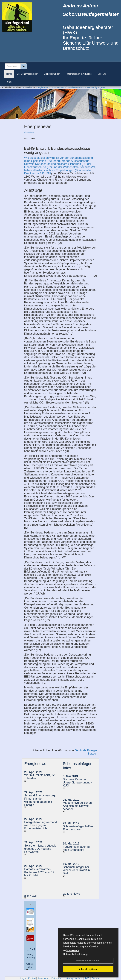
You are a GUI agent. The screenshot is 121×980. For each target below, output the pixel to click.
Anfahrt (79, 978)
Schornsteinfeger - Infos (78, 766)
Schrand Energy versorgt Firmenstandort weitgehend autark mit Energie (40, 800)
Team (9, 82)
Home (9, 74)
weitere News (71, 895)
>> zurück (29, 132)
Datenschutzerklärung (75, 954)
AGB (87, 978)
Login (23, 978)
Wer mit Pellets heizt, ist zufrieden (39, 777)
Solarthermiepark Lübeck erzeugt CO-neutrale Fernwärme (40, 849)
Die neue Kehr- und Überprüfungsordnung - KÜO (78, 783)
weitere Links (30, 966)
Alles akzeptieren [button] (88, 969)
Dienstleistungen (53, 74)
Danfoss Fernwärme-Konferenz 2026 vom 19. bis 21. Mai (40, 872)
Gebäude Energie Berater (86, 752)
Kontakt (32, 978)
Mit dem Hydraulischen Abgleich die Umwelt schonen (77, 806)
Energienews (35, 764)
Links (31, 949)
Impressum (73, 950)
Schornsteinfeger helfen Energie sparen (78, 828)
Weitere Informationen (88, 961)
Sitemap (96, 978)
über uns (103, 74)
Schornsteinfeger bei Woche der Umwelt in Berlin (76, 870)
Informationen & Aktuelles (80, 74)
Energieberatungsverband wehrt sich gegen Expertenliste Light (41, 825)
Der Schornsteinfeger (28, 74)
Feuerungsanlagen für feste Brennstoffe (77, 848)
